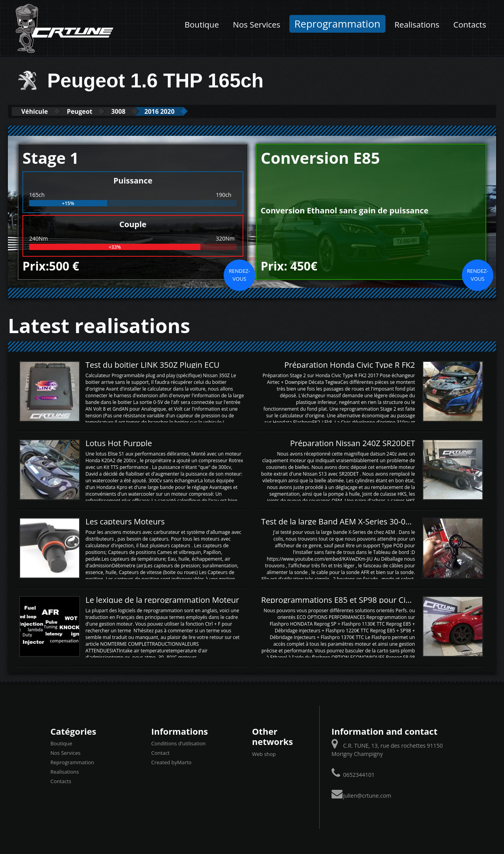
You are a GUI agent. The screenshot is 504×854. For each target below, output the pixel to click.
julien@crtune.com (367, 795)
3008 (134, 111)
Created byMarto (171, 762)
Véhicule (38, 111)
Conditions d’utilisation (178, 743)
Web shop (264, 754)
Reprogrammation (338, 24)
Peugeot (90, 111)
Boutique (202, 24)
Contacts (470, 24)
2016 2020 (182, 111)
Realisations (417, 24)
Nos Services (257, 24)
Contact (160, 753)
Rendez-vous (239, 274)
